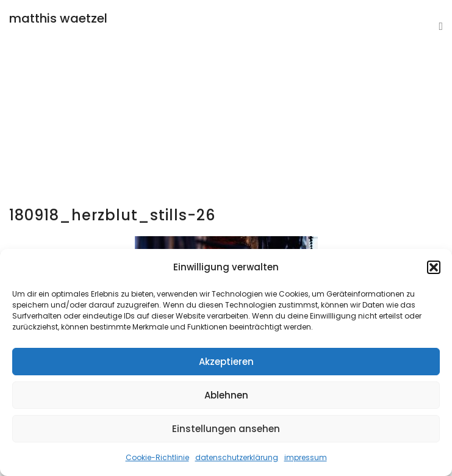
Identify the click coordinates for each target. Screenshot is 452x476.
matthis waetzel (58, 18)
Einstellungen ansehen (226, 429)
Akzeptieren (226, 362)
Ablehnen (226, 395)
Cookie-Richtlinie (157, 457)
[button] (434, 267)
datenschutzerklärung (237, 457)
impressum (306, 457)
